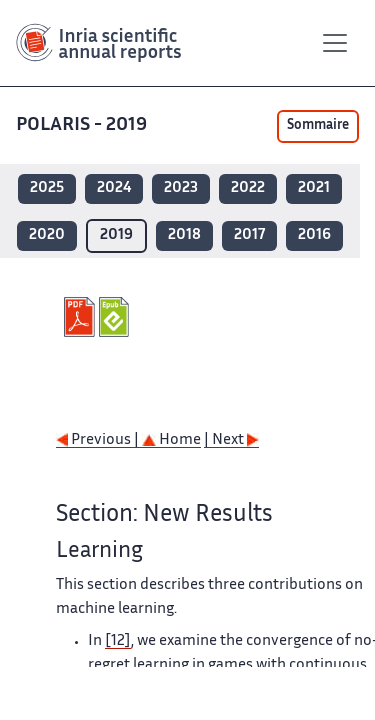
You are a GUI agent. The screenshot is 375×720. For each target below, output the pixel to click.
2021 (314, 188)
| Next (231, 440)
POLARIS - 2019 (83, 125)
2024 (114, 188)
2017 (249, 235)
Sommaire (318, 126)
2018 (184, 235)
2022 (248, 188)
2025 (47, 188)
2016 (314, 235)
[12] (118, 641)
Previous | (99, 440)
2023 (181, 188)
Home (171, 440)
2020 (47, 235)
